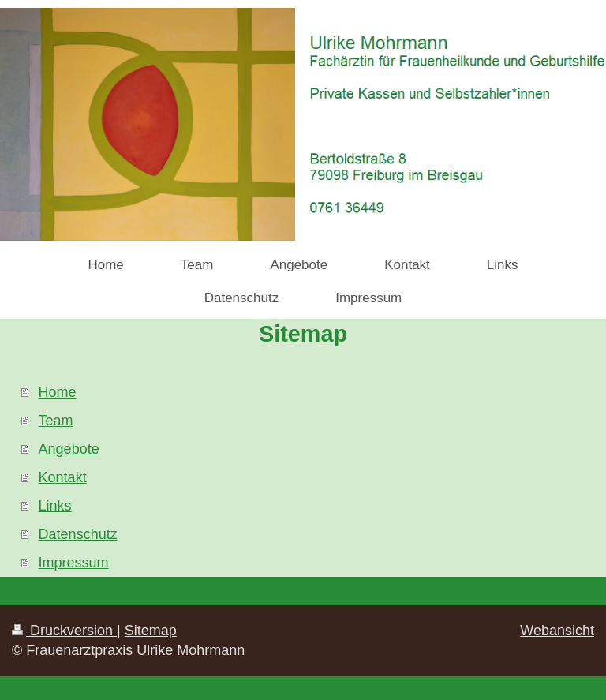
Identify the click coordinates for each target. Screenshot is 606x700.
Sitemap (151, 631)
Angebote (69, 449)
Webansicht (557, 631)
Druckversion (64, 631)
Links (55, 506)
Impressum (74, 563)
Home (58, 392)
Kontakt (63, 477)
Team (56, 421)
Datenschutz (78, 534)
